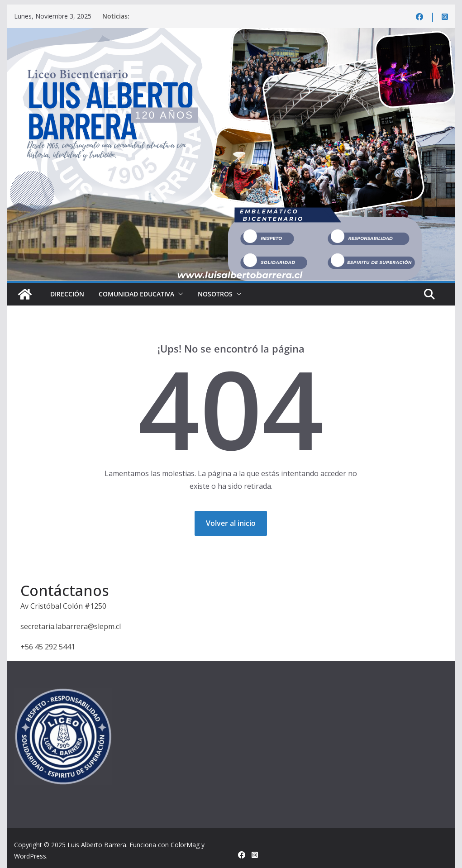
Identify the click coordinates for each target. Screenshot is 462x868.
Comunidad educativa (136, 294)
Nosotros (215, 294)
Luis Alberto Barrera (97, 845)
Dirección (67, 294)
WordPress (30, 856)
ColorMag (185, 845)
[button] (179, 294)
